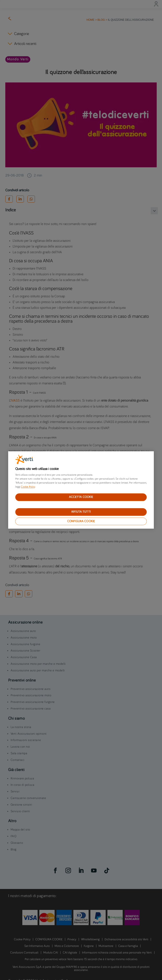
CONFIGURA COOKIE (81, 521)
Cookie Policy (28, 487)
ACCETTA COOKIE (81, 497)
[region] (81, 490)
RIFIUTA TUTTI (81, 512)
